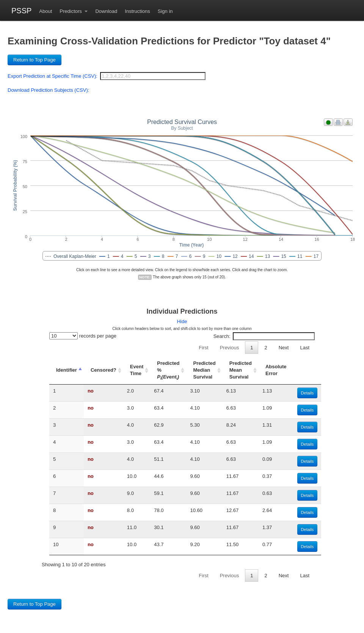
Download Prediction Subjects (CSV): (48, 90)
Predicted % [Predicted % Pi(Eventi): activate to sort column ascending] (168, 370)
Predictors (71, 11)
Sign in (165, 11)
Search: (264, 336)
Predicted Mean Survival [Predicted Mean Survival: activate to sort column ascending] (241, 370)
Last (305, 348)
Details (308, 393)
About (45, 11)
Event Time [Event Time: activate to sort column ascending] (137, 370)
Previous (230, 348)
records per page (83, 336)
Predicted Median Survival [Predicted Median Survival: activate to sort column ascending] (204, 370)
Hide (182, 321)
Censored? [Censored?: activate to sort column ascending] (104, 370)
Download (106, 11)
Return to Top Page (35, 60)
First (203, 348)
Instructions (137, 11)
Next (284, 348)
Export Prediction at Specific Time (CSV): (53, 76)
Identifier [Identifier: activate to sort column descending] (67, 370)
